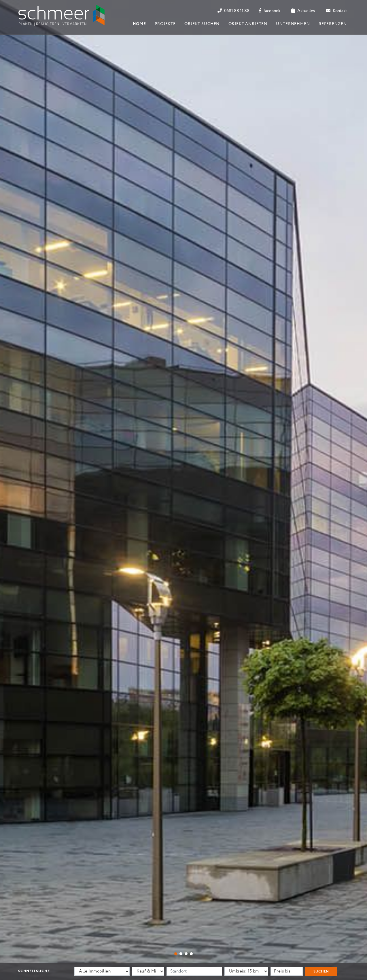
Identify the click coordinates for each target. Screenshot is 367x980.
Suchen (321, 971)
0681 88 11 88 (233, 11)
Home (139, 24)
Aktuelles (303, 11)
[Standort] (194, 971)
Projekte (165, 24)
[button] (176, 954)
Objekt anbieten (248, 24)
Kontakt (336, 11)
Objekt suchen (202, 24)
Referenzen (333, 24)
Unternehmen (293, 24)
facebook (269, 11)
